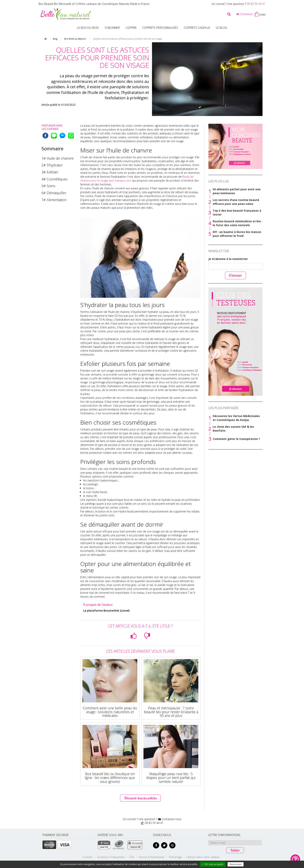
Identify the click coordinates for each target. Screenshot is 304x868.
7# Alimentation (54, 200)
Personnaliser (236, 864)
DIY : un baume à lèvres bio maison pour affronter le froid (237, 234)
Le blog (221, 28)
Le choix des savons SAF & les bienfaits (233, 429)
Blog (55, 39)
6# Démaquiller (54, 193)
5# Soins (48, 186)
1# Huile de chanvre (57, 158)
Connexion (245, 14)
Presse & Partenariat (152, 857)
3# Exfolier (50, 172)
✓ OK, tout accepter (213, 864)
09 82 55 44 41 (256, 4)
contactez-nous (172, 819)
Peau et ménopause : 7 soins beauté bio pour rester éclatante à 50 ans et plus (171, 712)
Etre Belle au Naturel (75, 39)
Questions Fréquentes (111, 857)
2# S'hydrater (52, 165)
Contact (88, 857)
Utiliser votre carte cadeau (203, 857)
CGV (132, 857)
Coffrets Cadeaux (197, 28)
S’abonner (112, 28)
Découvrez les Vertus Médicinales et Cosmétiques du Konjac (236, 418)
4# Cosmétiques (54, 179)
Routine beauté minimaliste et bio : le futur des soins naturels (237, 223)
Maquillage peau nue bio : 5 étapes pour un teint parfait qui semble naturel (171, 778)
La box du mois (88, 28)
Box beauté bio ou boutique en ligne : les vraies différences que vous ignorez (110, 778)
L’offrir (131, 28)
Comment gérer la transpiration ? (236, 439)
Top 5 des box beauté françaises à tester (237, 212)
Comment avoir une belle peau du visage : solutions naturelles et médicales (110, 712)
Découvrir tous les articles (140, 798)
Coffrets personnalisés (160, 28)
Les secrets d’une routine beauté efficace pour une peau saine (236, 202)
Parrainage (175, 857)
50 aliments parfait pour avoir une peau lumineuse (237, 191)
